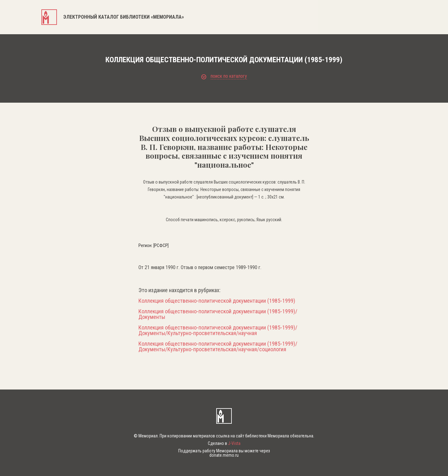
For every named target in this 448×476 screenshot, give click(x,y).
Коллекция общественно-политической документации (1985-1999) (217, 301)
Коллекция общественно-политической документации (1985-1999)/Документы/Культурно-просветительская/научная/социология (218, 347)
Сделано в (224, 443)
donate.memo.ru (224, 455)
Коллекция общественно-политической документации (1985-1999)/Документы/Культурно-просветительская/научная (218, 330)
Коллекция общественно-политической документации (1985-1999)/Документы (218, 314)
